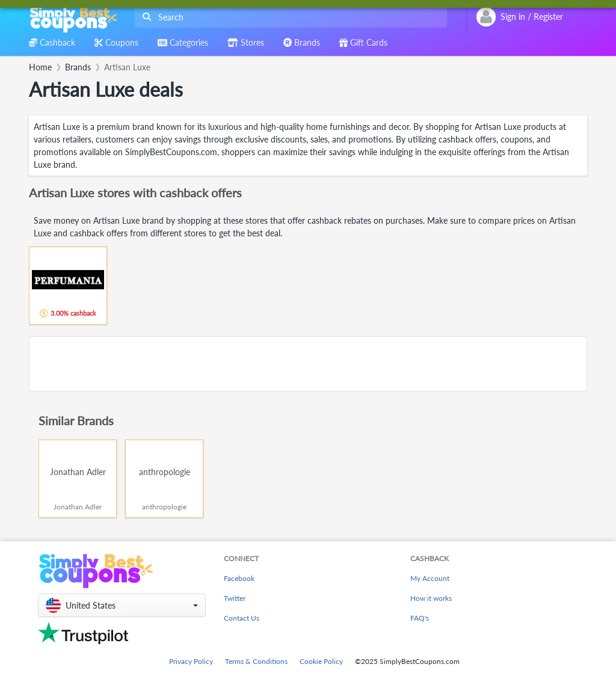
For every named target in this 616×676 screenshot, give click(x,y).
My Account (430, 578)
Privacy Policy (191, 661)
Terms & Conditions (256, 661)
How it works (431, 598)
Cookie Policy (321, 661)
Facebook (239, 578)
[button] (122, 605)
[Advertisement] (308, 364)
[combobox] (288, 17)
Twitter (235, 598)
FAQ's (420, 618)
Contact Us (242, 618)
